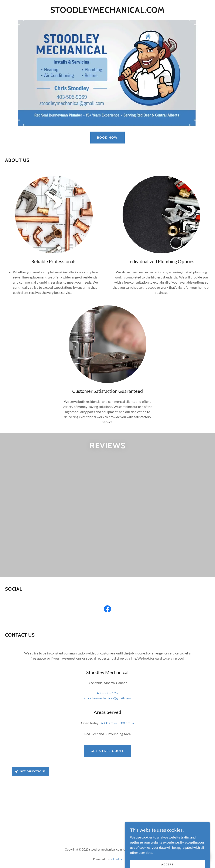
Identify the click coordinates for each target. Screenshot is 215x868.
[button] (132, 723)
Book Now (107, 137)
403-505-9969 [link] (107, 693)
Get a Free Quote (107, 751)
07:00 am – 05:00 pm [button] (115, 723)
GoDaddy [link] (116, 859)
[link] (107, 11)
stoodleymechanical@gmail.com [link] (107, 698)
